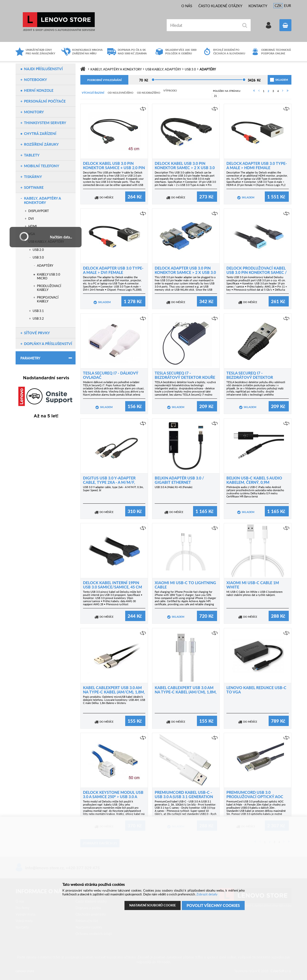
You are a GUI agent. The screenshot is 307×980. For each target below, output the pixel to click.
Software (34, 187)
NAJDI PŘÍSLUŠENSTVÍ (43, 69)
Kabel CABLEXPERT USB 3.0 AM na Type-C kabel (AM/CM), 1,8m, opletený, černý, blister (114, 692)
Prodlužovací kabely (49, 288)
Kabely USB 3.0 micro (49, 276)
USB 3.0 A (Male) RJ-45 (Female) (174, 487)
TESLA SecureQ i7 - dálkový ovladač (111, 375)
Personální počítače (45, 101)
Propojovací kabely (48, 299)
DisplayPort (39, 211)
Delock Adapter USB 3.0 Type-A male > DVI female (113, 270)
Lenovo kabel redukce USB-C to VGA (256, 690)
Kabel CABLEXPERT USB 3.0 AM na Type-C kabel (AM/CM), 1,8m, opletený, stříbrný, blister (186, 692)
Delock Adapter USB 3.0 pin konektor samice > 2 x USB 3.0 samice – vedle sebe (185, 272)
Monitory (34, 112)
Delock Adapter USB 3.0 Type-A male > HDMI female (257, 165)
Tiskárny (33, 177)
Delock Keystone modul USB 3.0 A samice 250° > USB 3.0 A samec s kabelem (113, 797)
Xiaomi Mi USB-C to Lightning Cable (185, 585)
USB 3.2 (38, 318)
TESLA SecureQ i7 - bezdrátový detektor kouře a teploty (185, 377)
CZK (278, 6)
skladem (276, 80)
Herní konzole (39, 90)
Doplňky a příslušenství (48, 344)
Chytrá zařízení (40, 133)
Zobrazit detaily (207, 894)
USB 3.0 (38, 257)
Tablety (32, 155)
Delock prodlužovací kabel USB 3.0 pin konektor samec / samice (257, 272)
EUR (287, 6)
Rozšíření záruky (41, 144)
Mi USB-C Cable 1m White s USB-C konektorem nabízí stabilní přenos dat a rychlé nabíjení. (254, 593)
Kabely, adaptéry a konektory (42, 200)
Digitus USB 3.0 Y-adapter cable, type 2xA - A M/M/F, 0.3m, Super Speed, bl (109, 482)
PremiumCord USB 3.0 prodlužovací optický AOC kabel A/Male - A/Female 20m (256, 797)
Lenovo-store (59, 22)
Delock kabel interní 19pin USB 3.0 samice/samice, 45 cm (112, 585)
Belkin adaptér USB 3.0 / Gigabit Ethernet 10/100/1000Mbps (179, 482)
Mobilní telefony (42, 166)
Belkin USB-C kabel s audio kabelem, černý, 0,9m (254, 480)
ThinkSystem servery (45, 123)
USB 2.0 (38, 250)
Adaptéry (45, 265)
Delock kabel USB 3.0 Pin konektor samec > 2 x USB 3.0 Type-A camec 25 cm (185, 168)
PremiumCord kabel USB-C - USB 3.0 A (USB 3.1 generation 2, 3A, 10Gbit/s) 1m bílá (184, 797)
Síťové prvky (37, 333)
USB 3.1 (38, 311)
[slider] (153, 80)
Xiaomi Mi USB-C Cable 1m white (253, 585)
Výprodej (170, 90)
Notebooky (35, 80)
